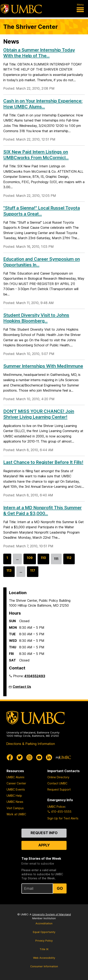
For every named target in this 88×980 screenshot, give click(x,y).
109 (30, 560)
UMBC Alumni (15, 777)
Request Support (59, 789)
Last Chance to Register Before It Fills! (43, 462)
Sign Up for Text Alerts (63, 818)
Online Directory (58, 777)
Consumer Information (44, 966)
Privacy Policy (44, 941)
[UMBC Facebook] (10, 757)
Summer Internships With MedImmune (43, 366)
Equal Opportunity (44, 932)
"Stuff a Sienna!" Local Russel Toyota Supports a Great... (42, 211)
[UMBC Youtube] (39, 757)
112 (69, 560)
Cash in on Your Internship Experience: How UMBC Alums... (43, 104)
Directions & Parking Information (31, 744)
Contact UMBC (57, 783)
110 (43, 560)
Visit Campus (15, 808)
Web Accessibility (44, 958)
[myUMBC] (63, 757)
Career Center (16, 783)
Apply (44, 845)
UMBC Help (14, 796)
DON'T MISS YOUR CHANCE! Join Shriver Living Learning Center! (39, 414)
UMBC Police (56, 807)
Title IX (44, 949)
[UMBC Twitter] (20, 757)
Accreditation (44, 923)
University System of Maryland (52, 914)
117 (33, 572)
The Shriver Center (31, 27)
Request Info (44, 833)
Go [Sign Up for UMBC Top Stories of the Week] (60, 888)
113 (9, 572)
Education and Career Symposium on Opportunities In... (42, 262)
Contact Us (22, 687)
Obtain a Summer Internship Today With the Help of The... (39, 53)
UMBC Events (16, 789)
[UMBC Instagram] (29, 757)
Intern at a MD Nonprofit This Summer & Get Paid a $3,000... (42, 510)
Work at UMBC (16, 814)
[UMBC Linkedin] (49, 757)
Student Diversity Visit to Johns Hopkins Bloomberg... (36, 318)
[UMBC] (21, 9)
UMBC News (15, 802)
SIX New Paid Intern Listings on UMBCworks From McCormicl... (36, 155)
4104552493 (35, 676)
